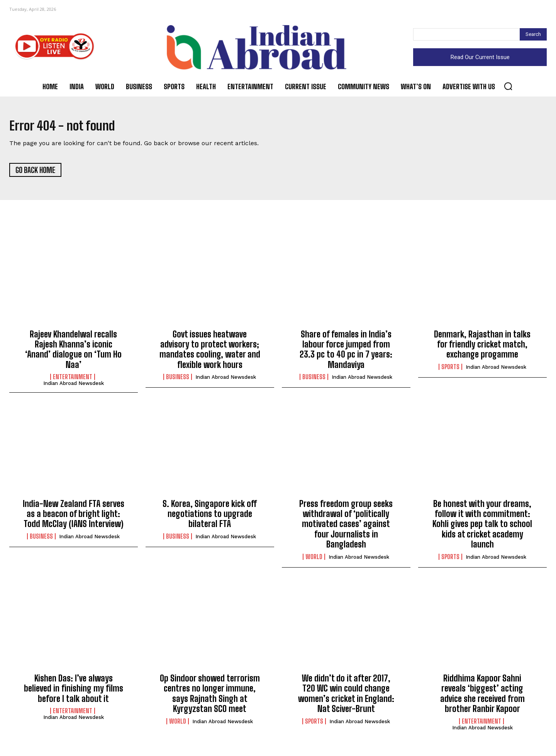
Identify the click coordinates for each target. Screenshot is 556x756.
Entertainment (73, 381)
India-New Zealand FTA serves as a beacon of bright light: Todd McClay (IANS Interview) (74, 517)
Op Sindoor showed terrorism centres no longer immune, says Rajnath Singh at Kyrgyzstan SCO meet (210, 697)
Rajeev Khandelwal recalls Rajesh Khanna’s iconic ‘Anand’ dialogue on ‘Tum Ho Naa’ (73, 353)
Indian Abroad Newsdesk (74, 387)
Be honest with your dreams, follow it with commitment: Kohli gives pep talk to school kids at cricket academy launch (482, 528)
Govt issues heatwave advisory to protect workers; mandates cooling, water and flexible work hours (210, 353)
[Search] (533, 34)
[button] (508, 86)
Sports (450, 370)
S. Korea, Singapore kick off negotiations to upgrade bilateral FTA (210, 517)
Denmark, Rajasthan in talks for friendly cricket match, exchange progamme (482, 348)
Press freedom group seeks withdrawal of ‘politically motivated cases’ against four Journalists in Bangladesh (346, 528)
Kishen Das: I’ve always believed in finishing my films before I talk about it (74, 692)
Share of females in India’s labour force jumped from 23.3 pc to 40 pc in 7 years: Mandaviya (346, 353)
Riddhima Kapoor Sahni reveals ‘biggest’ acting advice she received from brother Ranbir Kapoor (482, 697)
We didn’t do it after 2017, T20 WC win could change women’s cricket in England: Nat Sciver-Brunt (346, 697)
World (314, 560)
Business (178, 381)
